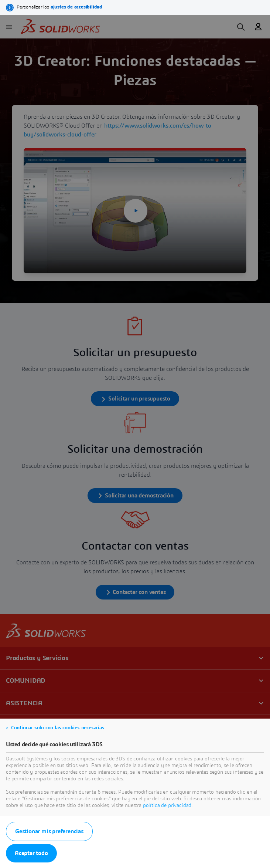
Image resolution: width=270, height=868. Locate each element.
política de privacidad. (168, 805)
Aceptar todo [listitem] (31, 853)
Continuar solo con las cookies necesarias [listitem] (58, 728)
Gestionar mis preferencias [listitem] (49, 831)
